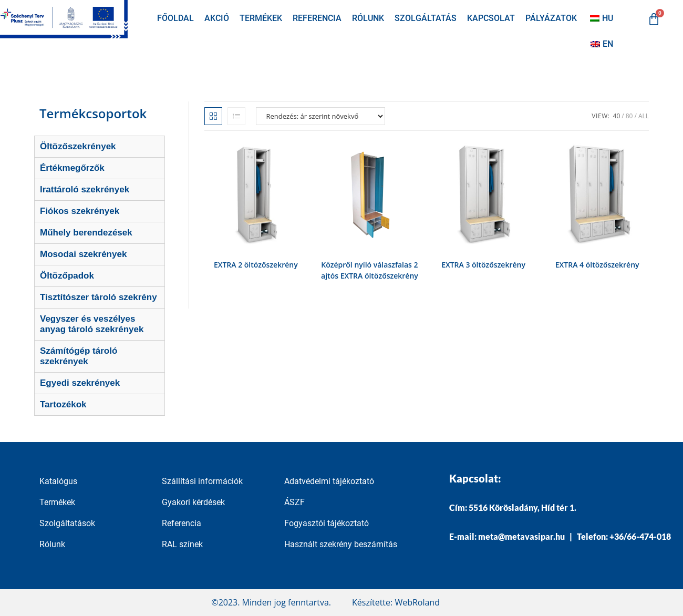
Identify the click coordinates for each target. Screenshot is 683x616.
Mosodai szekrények (83, 254)
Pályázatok (551, 18)
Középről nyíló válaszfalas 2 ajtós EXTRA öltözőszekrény (370, 270)
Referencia (317, 18)
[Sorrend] (320, 116)
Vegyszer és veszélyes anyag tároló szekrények (92, 324)
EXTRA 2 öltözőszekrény (256, 265)
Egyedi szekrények (80, 383)
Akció (217, 18)
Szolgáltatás (426, 18)
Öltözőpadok (67, 276)
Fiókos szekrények (80, 211)
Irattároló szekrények (85, 189)
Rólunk (368, 18)
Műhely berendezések (86, 233)
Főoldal (175, 18)
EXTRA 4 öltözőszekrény (597, 265)
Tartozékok (63, 404)
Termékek (261, 18)
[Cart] (654, 19)
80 (629, 116)
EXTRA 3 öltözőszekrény (483, 265)
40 (617, 116)
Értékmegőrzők (72, 168)
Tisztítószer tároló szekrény (99, 297)
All (644, 116)
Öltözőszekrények (78, 146)
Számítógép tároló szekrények (79, 356)
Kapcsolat (491, 18)
